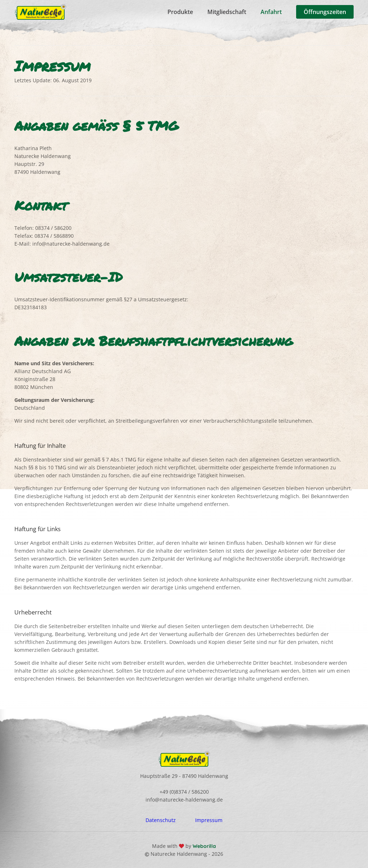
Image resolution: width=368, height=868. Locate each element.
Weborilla (204, 846)
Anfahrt (271, 12)
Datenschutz (161, 820)
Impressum (209, 820)
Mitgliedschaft (227, 12)
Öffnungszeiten (325, 12)
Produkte (180, 12)
